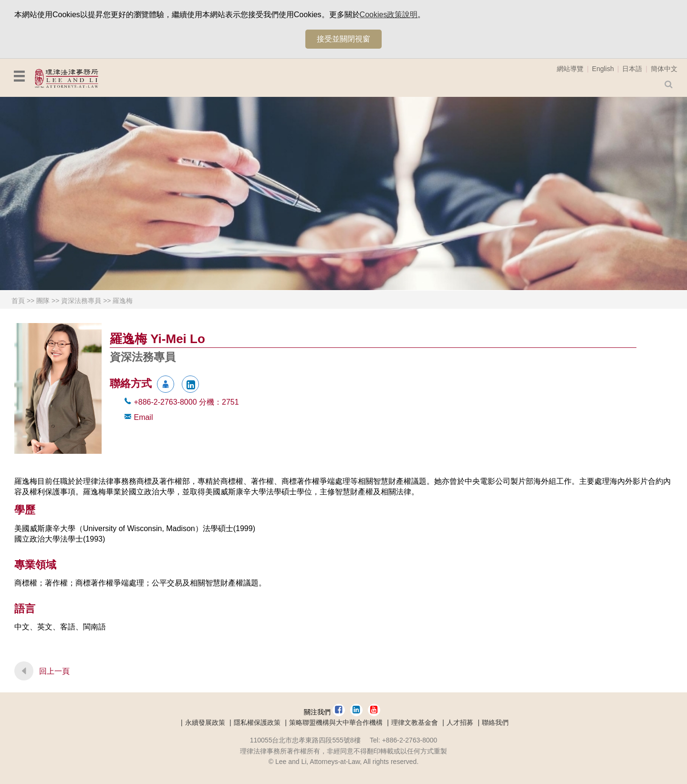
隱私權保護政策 (257, 722)
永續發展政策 (205, 722)
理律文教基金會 (415, 722)
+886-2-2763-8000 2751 (186, 402)
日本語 (632, 69)
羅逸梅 (123, 301)
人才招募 (460, 722)
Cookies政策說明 (389, 15)
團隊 (43, 301)
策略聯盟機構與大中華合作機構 (336, 722)
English (603, 69)
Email (143, 417)
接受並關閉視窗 (343, 39)
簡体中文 (664, 69)
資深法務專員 (81, 301)
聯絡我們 (495, 722)
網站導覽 (570, 69)
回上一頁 (54, 671)
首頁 (18, 301)
